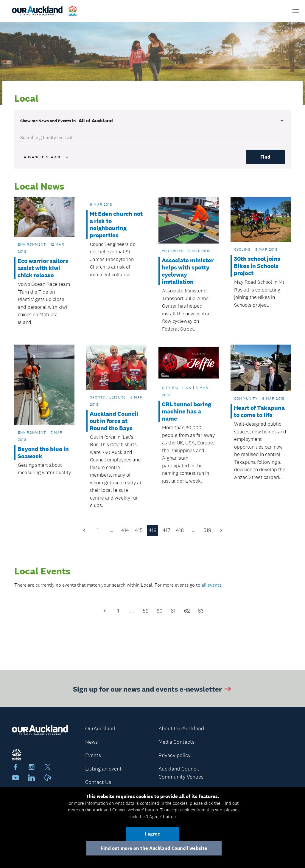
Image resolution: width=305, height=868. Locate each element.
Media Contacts (176, 742)
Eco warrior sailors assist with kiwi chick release (43, 268)
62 (187, 611)
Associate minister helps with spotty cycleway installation (188, 271)
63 (201, 611)
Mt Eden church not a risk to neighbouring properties (116, 224)
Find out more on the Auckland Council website (154, 848)
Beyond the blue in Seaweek (43, 452)
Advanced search (46, 157)
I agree (152, 834)
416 (152, 530)
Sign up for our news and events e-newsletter (153, 690)
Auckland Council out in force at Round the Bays (114, 421)
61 (173, 611)
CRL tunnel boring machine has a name (186, 411)
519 (207, 530)
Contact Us (98, 782)
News (91, 742)
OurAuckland (100, 728)
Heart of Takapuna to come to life (259, 411)
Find (265, 157)
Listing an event (104, 769)
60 (159, 611)
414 (125, 530)
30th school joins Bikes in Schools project (257, 266)
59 (146, 611)
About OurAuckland (181, 728)
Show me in (48, 121)
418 (180, 530)
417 (166, 530)
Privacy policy (175, 755)
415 (139, 530)
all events (211, 585)
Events (93, 755)
